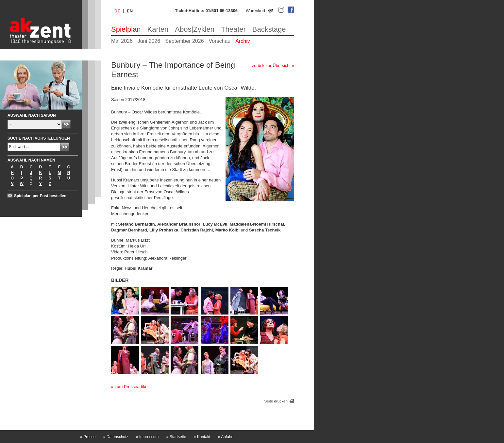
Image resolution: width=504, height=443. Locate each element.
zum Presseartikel (132, 387)
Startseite (176, 437)
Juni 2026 (149, 41)
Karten (158, 29)
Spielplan (126, 29)
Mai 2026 (122, 41)
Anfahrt (226, 437)
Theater (233, 29)
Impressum (147, 437)
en (130, 11)
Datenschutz (116, 437)
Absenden (66, 124)
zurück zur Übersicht (271, 66)
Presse (88, 437)
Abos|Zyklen (195, 29)
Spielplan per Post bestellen (40, 196)
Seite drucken (276, 401)
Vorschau (220, 41)
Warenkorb (256, 11)
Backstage (269, 29)
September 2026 (184, 41)
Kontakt (202, 437)
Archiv (243, 41)
